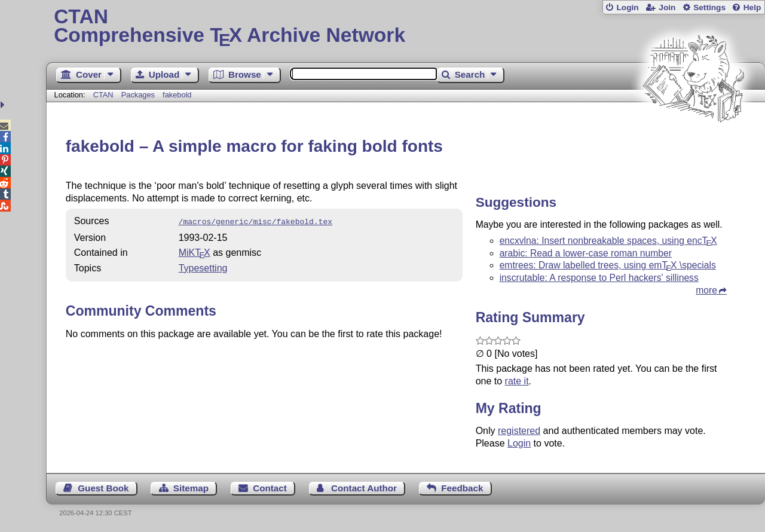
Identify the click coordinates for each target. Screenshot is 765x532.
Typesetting (203, 267)
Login (627, 7)
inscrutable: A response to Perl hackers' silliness (599, 278)
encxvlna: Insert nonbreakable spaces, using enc (608, 241)
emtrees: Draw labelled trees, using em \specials (608, 265)
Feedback (462, 488)
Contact (270, 488)
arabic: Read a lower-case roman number (586, 253)
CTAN (103, 95)
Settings (709, 7)
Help (752, 7)
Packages (139, 95)
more (706, 290)
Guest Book (103, 488)
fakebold (177, 95)
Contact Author (364, 488)
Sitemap (191, 488)
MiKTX (195, 251)
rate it (517, 381)
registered (519, 431)
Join (667, 7)
